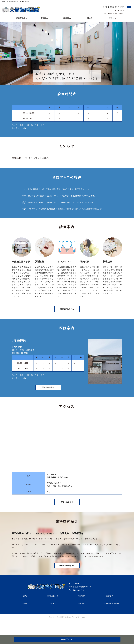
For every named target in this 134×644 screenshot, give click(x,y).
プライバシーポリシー (110, 616)
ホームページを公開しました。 (38, 158)
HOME (24, 608)
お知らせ (81, 616)
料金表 (90, 18)
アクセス (113, 18)
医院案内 (44, 18)
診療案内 (67, 18)
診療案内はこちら (67, 311)
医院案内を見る (48, 393)
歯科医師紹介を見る (67, 577)
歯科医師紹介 (22, 18)
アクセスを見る (67, 511)
